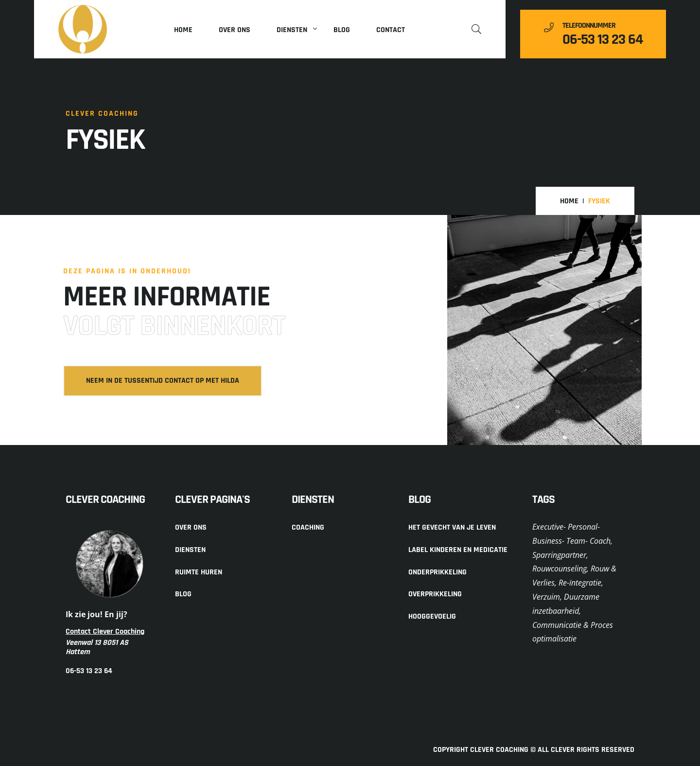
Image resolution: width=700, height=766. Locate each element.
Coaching (308, 527)
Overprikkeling (435, 594)
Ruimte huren (199, 572)
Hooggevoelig (432, 616)
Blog (342, 30)
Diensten (292, 30)
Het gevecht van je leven (452, 527)
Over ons (235, 30)
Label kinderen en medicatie (458, 550)
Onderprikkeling (437, 572)
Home (183, 30)
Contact (391, 30)
